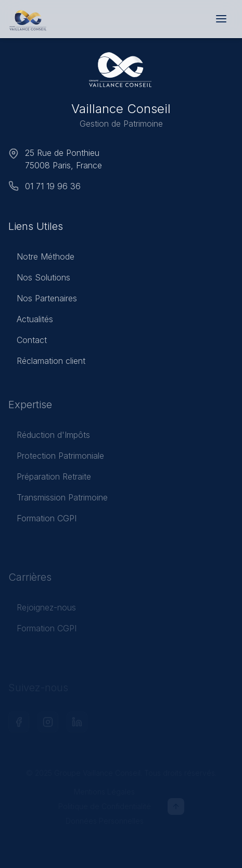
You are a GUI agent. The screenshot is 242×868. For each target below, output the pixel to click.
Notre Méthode (41, 258)
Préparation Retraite (50, 480)
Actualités (31, 321)
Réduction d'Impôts (49, 438)
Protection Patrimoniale (56, 459)
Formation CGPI (42, 521)
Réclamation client (47, 362)
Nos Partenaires (43, 300)
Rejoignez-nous (42, 610)
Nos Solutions (39, 279)
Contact (28, 341)
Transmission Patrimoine (58, 500)
